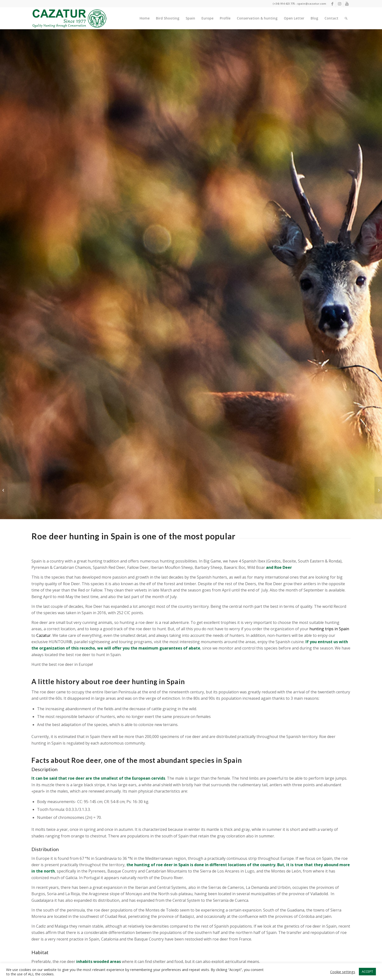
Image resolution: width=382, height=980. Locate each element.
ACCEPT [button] (367, 971)
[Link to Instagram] (339, 4)
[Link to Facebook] (332, 4)
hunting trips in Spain (329, 629)
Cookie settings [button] (343, 972)
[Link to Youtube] (347, 4)
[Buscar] (346, 18)
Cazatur (43, 635)
